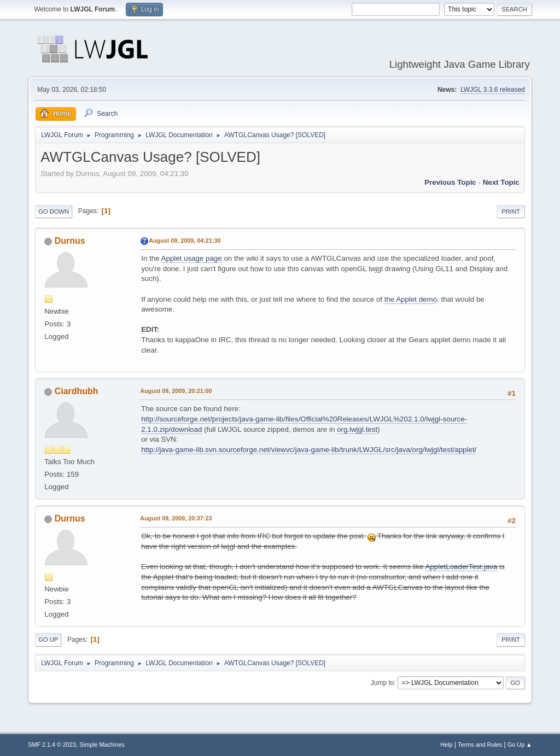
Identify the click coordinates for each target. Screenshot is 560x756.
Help (446, 745)
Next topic (501, 182)
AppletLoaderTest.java (461, 567)
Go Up (48, 640)
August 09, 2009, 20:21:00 (176, 391)
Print (511, 212)
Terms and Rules (480, 745)
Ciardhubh (77, 391)
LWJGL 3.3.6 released (493, 90)
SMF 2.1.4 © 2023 (52, 745)
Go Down (54, 212)
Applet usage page (192, 258)
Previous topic (450, 182)
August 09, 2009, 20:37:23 (176, 518)
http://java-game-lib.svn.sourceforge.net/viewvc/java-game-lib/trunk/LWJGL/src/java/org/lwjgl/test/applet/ (309, 450)
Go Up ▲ (520, 745)
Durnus (70, 241)
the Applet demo (411, 299)
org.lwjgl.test (357, 429)
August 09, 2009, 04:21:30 (185, 241)
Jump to (383, 682)
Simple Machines (102, 745)
